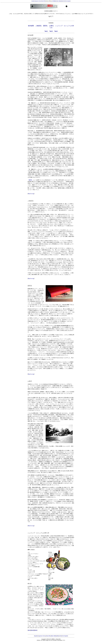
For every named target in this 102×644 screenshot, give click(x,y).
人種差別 (38, 26)
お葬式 (51, 26)
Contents (51, 23)
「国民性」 (30, 180)
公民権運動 (54, 1)
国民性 (45, 26)
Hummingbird (68, 1)
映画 (62, 1)
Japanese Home (38, 1)
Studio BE (43, 1)
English (33, 1)
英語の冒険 (58, 1)
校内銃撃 (31, 26)
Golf (64, 1)
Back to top (31, 194)
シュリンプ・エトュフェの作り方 (38, 533)
